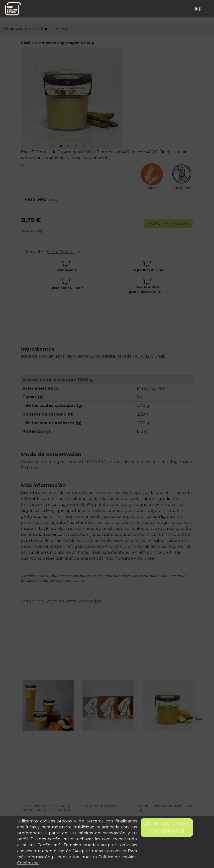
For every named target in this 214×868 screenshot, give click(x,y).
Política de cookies (117, 857)
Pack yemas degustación (100, 806)
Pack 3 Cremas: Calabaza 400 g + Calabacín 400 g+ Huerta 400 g (47, 808)
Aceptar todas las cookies (167, 827)
